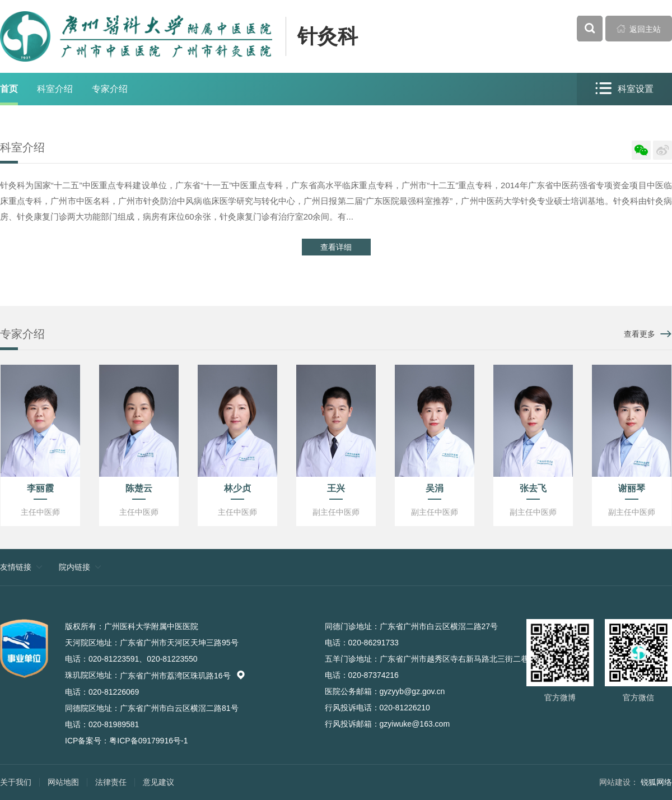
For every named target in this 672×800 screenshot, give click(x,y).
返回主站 (639, 29)
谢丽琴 (632, 488)
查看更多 (640, 334)
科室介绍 (55, 89)
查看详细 (336, 247)
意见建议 (158, 782)
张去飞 (533, 488)
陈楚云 (139, 488)
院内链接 (74, 567)
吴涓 (435, 488)
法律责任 (111, 782)
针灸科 (328, 36)
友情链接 (16, 567)
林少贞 (237, 488)
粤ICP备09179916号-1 (148, 741)
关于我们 (16, 782)
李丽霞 (40, 488)
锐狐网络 (656, 782)
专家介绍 (110, 89)
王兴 (336, 488)
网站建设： (619, 782)
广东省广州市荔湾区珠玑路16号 (183, 676)
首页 (9, 89)
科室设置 (624, 89)
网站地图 (63, 782)
